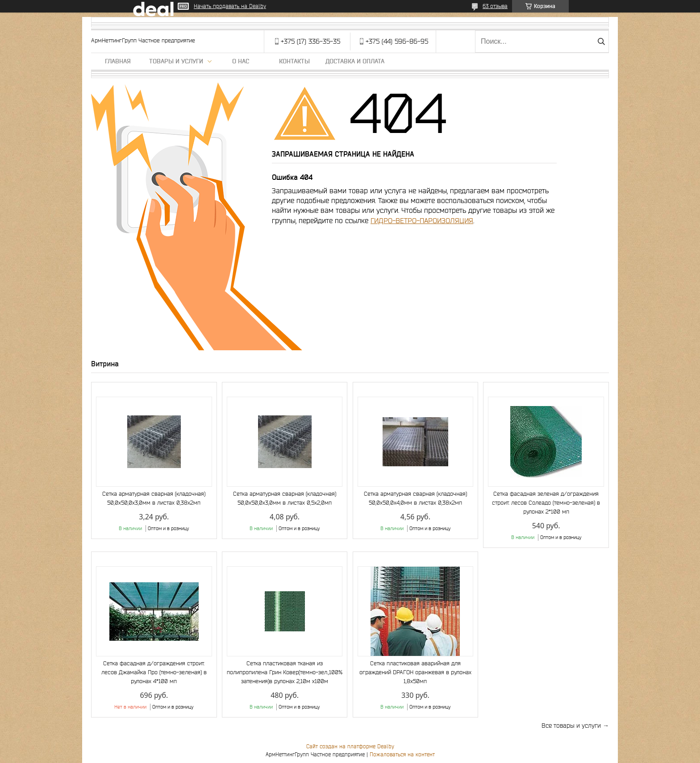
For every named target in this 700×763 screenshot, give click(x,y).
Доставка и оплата (355, 61)
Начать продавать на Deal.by (230, 6)
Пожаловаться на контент (402, 754)
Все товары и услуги (571, 726)
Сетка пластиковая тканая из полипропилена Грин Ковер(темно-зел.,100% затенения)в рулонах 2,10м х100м (285, 672)
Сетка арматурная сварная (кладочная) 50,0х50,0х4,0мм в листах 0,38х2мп (415, 498)
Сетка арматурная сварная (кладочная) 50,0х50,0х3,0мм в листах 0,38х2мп (154, 498)
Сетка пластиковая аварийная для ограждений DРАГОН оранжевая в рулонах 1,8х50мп (415, 672)
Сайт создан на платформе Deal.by (350, 746)
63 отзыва (495, 6)
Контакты (294, 61)
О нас (241, 61)
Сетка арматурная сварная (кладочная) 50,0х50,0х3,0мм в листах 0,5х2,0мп (285, 498)
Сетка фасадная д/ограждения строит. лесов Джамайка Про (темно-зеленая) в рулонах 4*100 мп (154, 672)
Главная (118, 61)
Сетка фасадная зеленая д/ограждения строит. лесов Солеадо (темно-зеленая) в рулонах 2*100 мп (546, 503)
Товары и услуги (176, 61)
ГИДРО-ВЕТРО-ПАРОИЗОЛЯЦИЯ (422, 220)
